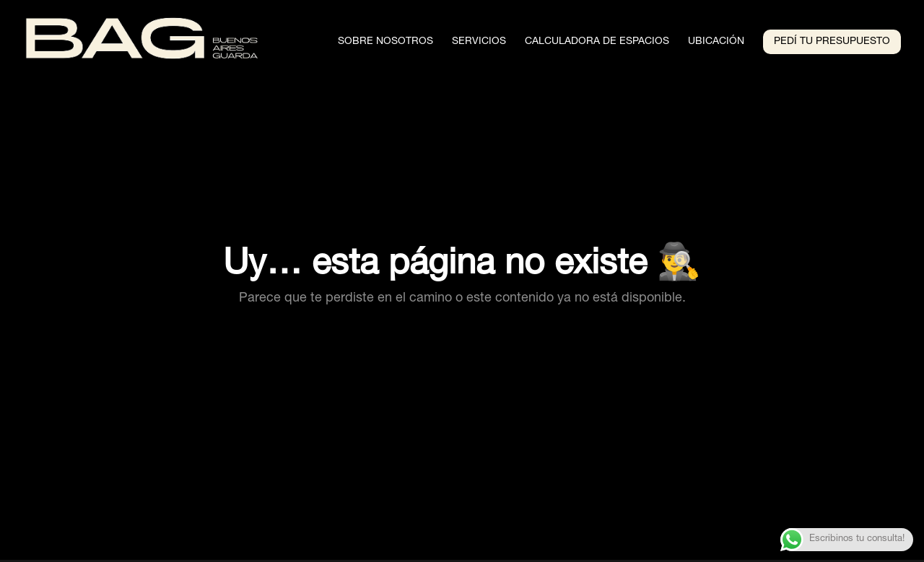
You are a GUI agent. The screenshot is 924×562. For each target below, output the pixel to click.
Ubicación (716, 42)
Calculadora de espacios (597, 42)
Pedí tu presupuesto (832, 42)
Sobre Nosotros (385, 42)
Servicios (479, 42)
